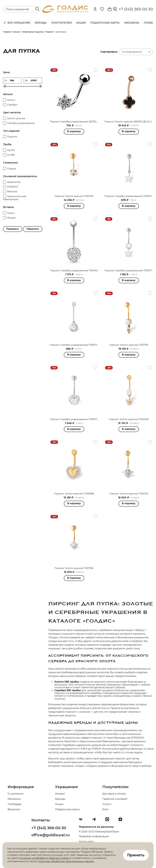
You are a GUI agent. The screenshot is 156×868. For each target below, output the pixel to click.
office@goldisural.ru (51, 835)
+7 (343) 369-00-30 (133, 9)
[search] (37, 9)
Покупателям (61, 23)
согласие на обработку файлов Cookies (44, 858)
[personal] (95, 9)
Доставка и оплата (114, 794)
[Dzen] (122, 820)
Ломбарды (15, 804)
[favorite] (95, 70)
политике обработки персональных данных (66, 861)
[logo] (65, 12)
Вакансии (14, 809)
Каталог (60, 794)
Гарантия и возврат (115, 799)
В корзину (74, 131)
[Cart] (110, 9)
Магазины (132, 23)
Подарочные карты (105, 23)
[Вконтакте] (82, 820)
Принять (136, 855)
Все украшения (17, 23)
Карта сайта (86, 842)
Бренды (41, 23)
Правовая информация (94, 836)
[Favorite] (102, 9)
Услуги (107, 804)
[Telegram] (95, 820)
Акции (81, 23)
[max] (108, 820)
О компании (16, 794)
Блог (105, 809)
